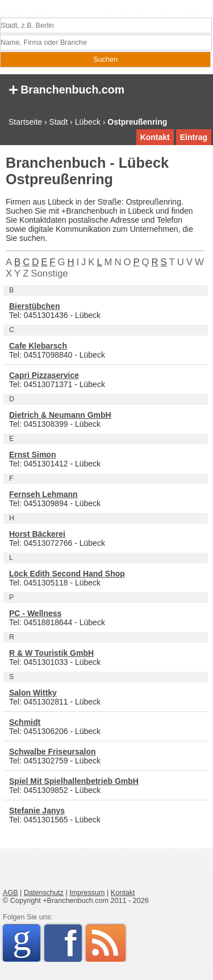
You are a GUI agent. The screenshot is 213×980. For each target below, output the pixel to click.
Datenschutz (44, 893)
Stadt (59, 122)
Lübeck (88, 122)
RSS (106, 943)
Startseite (25, 122)
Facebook (73, 943)
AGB (11, 893)
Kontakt (155, 137)
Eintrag (194, 137)
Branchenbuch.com (66, 89)
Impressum (87, 893)
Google (26, 941)
